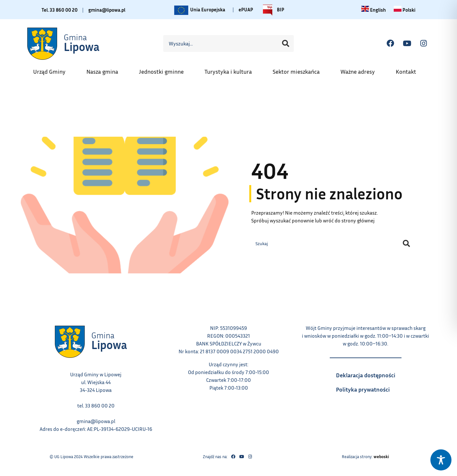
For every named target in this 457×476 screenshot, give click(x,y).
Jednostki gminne (165, 69)
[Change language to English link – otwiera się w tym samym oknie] (374, 10)
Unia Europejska (200, 10)
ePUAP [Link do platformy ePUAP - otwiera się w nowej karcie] (248, 9)
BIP (274, 10)
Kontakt (409, 69)
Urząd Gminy (53, 69)
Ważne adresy (361, 69)
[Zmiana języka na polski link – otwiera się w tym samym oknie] (406, 10)
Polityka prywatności (369, 389)
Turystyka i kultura (231, 69)
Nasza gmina (105, 69)
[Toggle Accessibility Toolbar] (441, 460)
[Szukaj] (286, 44)
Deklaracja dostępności (369, 374)
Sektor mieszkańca (299, 69)
